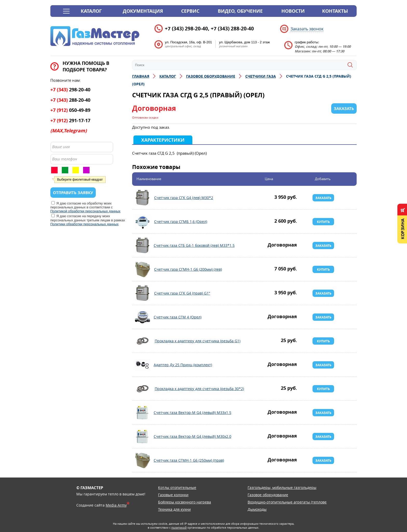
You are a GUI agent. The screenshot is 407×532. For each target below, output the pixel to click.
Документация (143, 11)
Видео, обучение (240, 11)
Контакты (335, 11)
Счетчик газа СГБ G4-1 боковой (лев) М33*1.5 (143, 245)
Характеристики (163, 140)
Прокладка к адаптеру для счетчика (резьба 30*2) (143, 389)
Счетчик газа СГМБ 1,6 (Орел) (143, 222)
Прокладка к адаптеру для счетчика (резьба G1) (143, 341)
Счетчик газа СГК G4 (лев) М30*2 (143, 198)
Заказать (323, 198)
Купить (323, 222)
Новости (293, 11)
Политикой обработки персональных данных (85, 211)
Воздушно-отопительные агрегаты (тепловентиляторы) (297, 502)
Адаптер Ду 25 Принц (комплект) (143, 365)
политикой (179, 527)
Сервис (190, 11)
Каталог (91, 11)
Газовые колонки (173, 495)
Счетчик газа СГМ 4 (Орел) (143, 317)
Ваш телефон (65, 159)
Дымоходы (257, 509)
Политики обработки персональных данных (84, 224)
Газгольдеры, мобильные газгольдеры (282, 487)
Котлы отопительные (177, 487)
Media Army (116, 505)
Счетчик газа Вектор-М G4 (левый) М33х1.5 (143, 413)
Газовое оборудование (268, 495)
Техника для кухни (174, 509)
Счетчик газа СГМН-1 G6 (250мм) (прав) (143, 460)
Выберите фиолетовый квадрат (80, 180)
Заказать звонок (307, 29)
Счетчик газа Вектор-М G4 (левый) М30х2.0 (143, 436)
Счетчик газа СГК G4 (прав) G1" (143, 293)
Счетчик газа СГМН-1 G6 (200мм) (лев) (143, 269)
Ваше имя (61, 147)
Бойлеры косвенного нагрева (185, 502)
